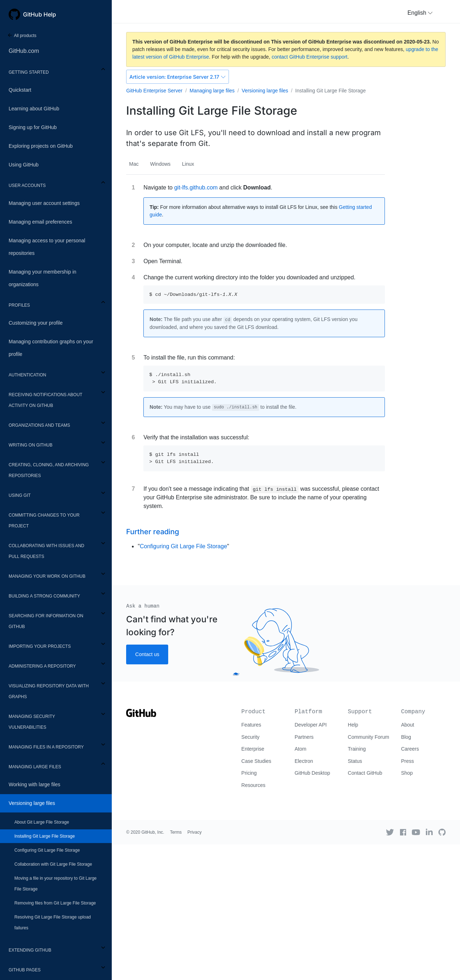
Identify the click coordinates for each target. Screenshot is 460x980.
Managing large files (35, 767)
